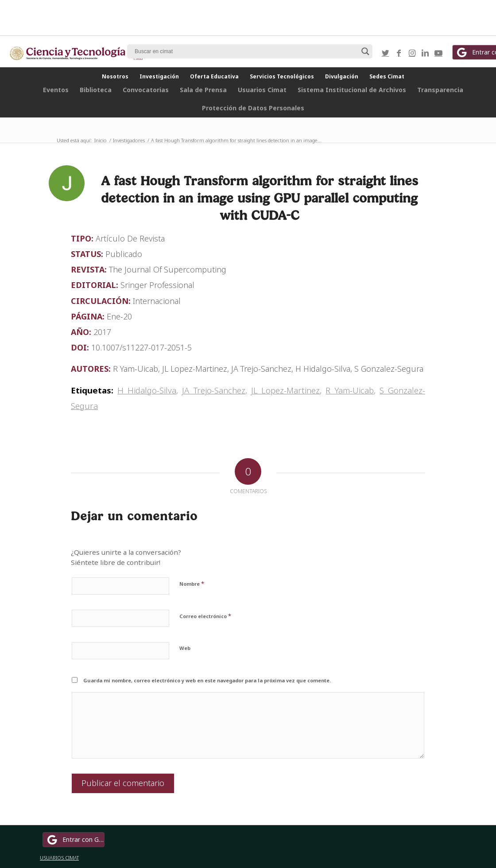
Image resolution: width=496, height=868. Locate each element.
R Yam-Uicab (350, 390)
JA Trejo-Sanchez (214, 390)
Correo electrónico (205, 616)
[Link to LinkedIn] (425, 53)
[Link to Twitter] (385, 53)
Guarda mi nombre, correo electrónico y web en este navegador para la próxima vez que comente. (207, 680)
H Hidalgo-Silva (147, 390)
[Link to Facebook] (399, 53)
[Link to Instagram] (412, 53)
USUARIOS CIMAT (59, 858)
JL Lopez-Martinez (286, 390)
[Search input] (246, 51)
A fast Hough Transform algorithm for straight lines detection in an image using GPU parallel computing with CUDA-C (260, 198)
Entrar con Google (75, 840)
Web (185, 648)
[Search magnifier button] (365, 51)
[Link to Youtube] (438, 53)
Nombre (192, 584)
